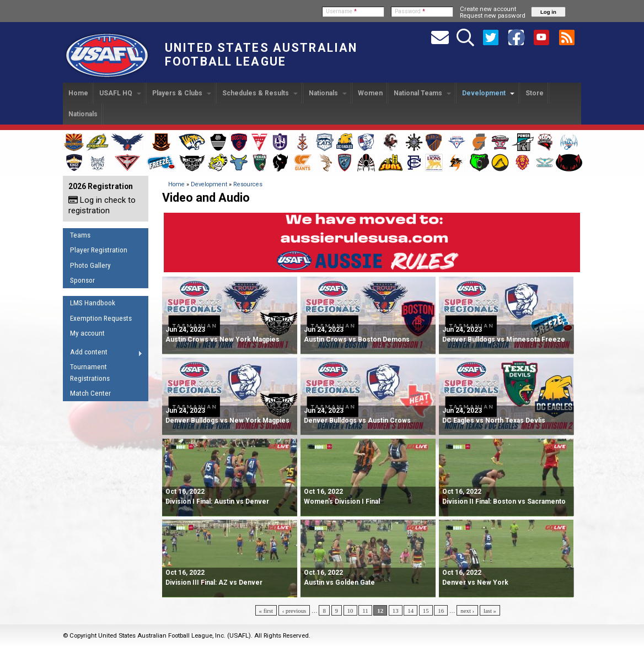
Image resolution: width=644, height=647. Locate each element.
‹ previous (294, 611)
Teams (80, 235)
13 (396, 611)
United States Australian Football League (261, 55)
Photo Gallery (90, 265)
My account (87, 333)
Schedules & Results (260, 93)
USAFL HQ (120, 93)
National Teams (422, 93)
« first (266, 611)
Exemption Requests (101, 318)
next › (467, 611)
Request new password (493, 15)
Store (535, 93)
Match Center (90, 393)
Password (410, 11)
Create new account (488, 9)
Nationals (328, 93)
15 (426, 611)
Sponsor (82, 280)
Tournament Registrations (90, 373)
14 (410, 611)
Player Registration (99, 250)
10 (350, 611)
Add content (103, 354)
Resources (248, 184)
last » (490, 611)
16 (441, 611)
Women (370, 93)
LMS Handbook (93, 303)
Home (78, 93)
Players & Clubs (182, 93)
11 (365, 611)
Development (488, 93)
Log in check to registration (102, 205)
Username (341, 11)
